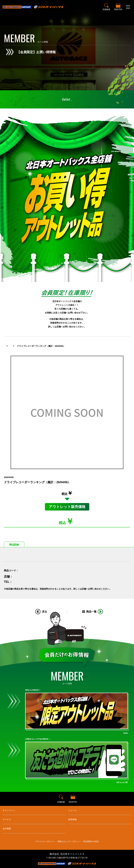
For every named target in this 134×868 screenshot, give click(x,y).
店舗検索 (106, 9)
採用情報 (72, 819)
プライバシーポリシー (45, 841)
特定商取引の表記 (91, 841)
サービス (7, 819)
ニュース (72, 810)
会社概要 (7, 829)
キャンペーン (9, 810)
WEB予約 (118, 9)
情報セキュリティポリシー (69, 841)
